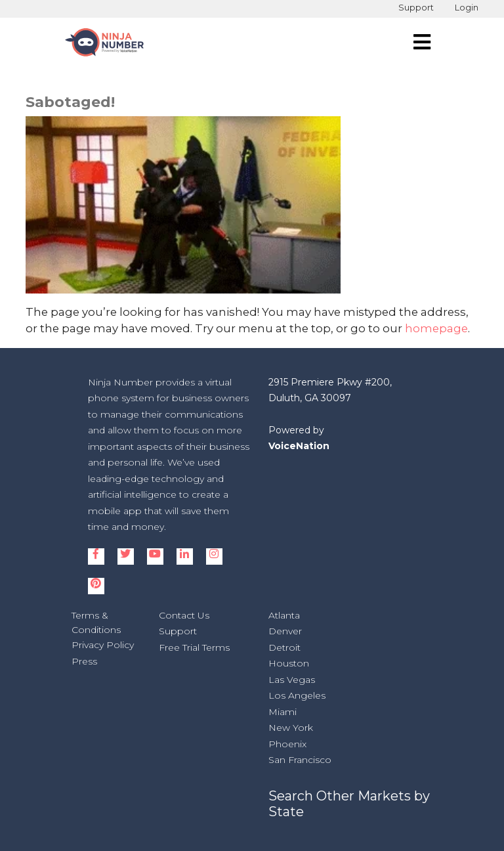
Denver (285, 631)
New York (291, 728)
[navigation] (422, 42)
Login (467, 8)
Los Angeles (297, 695)
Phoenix (287, 744)
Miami (283, 712)
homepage (436, 328)
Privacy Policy (103, 645)
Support (416, 8)
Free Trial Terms (194, 647)
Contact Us (184, 615)
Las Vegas (292, 680)
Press (84, 661)
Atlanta (284, 615)
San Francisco (300, 760)
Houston (289, 663)
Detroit (284, 647)
